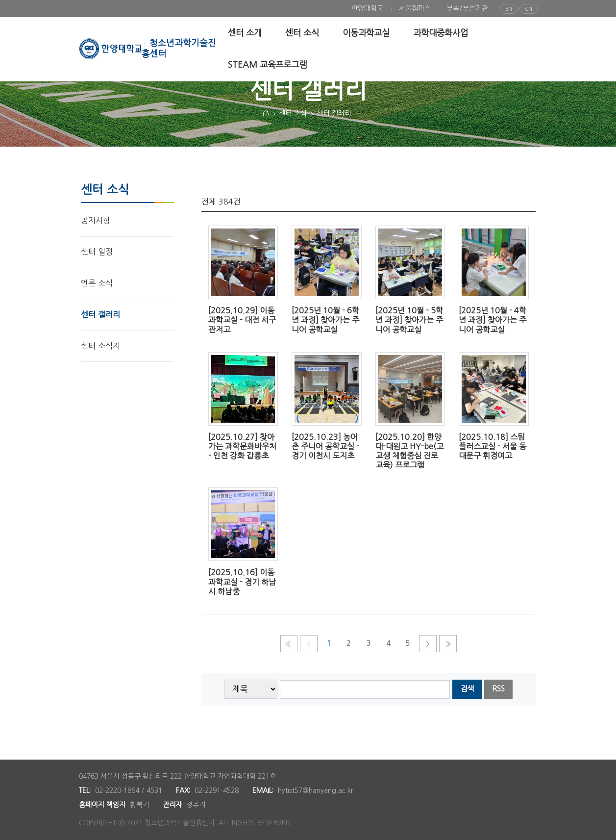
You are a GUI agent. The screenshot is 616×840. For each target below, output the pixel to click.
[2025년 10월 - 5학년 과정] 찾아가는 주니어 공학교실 (409, 320)
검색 (467, 689)
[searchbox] (365, 690)
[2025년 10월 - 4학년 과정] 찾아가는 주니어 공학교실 (493, 320)
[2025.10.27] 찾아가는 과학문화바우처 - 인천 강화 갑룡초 (242, 446)
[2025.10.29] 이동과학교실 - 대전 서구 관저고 (242, 320)
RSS (498, 689)
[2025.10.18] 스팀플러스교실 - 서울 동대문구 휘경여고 (493, 446)
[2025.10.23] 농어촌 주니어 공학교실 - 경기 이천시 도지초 (325, 446)
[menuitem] (367, 9)
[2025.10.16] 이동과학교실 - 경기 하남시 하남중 (242, 582)
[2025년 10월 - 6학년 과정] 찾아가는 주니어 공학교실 (325, 320)
